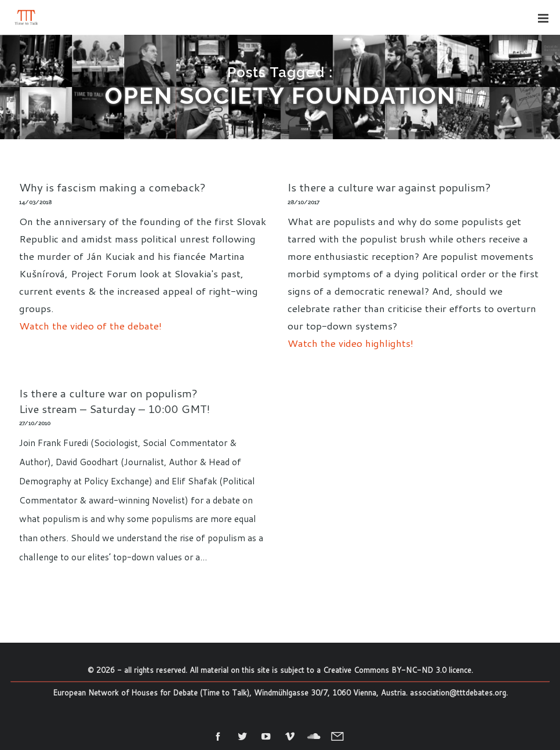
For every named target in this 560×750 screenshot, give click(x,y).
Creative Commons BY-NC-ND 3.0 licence (397, 670)
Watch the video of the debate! (90, 325)
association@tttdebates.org (458, 693)
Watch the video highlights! (350, 343)
